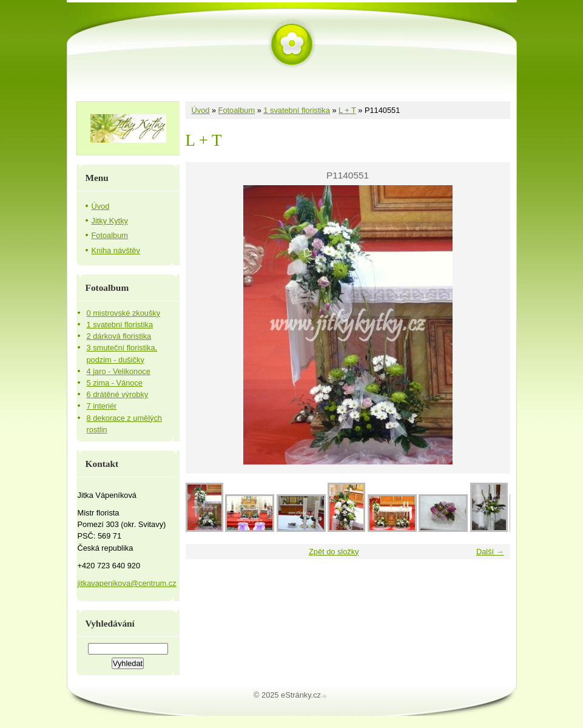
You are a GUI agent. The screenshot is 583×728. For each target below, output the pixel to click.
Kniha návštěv (116, 250)
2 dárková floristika (119, 336)
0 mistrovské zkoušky (124, 313)
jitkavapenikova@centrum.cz (127, 583)
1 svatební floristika (297, 110)
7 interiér (102, 406)
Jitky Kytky (110, 221)
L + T (347, 110)
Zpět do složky (334, 552)
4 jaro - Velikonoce (119, 371)
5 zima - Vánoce (115, 383)
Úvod (201, 110)
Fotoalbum (237, 110)
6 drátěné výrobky (118, 394)
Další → (490, 552)
